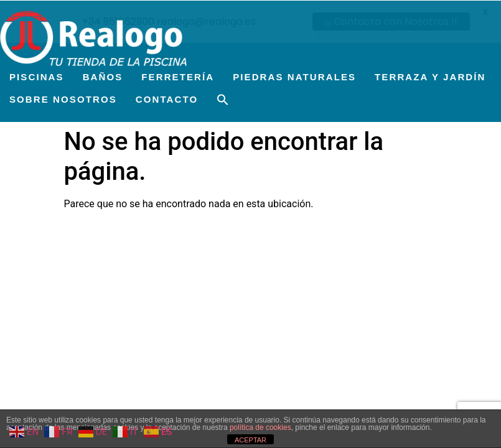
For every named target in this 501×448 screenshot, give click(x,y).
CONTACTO (167, 99)
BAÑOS (103, 76)
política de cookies (260, 427)
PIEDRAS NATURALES (294, 76)
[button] (223, 100)
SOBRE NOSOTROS (63, 99)
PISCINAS (37, 76)
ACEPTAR (250, 440)
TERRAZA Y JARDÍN (430, 76)
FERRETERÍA (178, 76)
